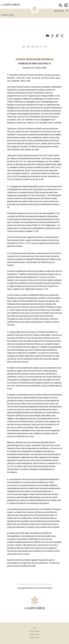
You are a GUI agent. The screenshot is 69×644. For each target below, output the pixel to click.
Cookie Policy (34, 634)
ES (33, 47)
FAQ (35, 628)
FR (37, 47)
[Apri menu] (66, 5)
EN (28, 47)
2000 (12, 15)
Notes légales (34, 631)
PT (46, 47)
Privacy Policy (34, 638)
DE (24, 47)
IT (41, 47)
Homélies (5, 15)
